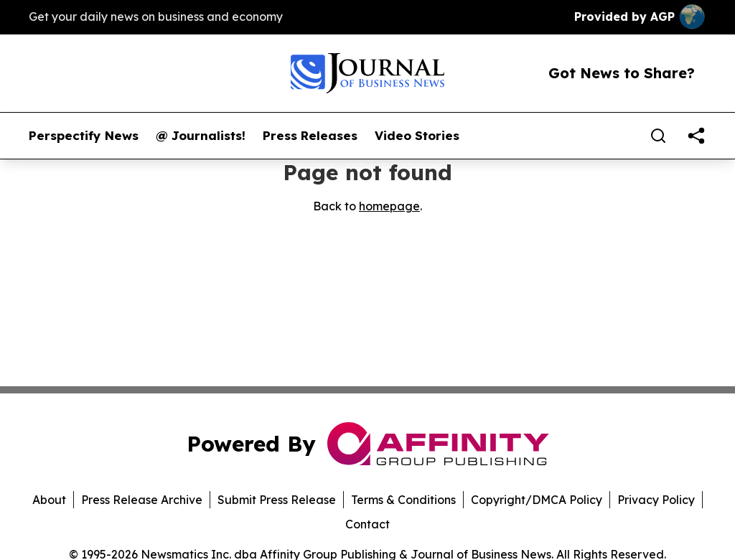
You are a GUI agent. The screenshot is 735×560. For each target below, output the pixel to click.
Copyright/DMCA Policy (537, 500)
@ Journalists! (201, 136)
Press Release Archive (142, 500)
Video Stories (417, 136)
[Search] (658, 136)
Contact (367, 524)
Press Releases (310, 136)
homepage (389, 206)
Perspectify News (84, 136)
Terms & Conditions (403, 500)
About (49, 500)
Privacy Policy (656, 500)
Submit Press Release (277, 500)
